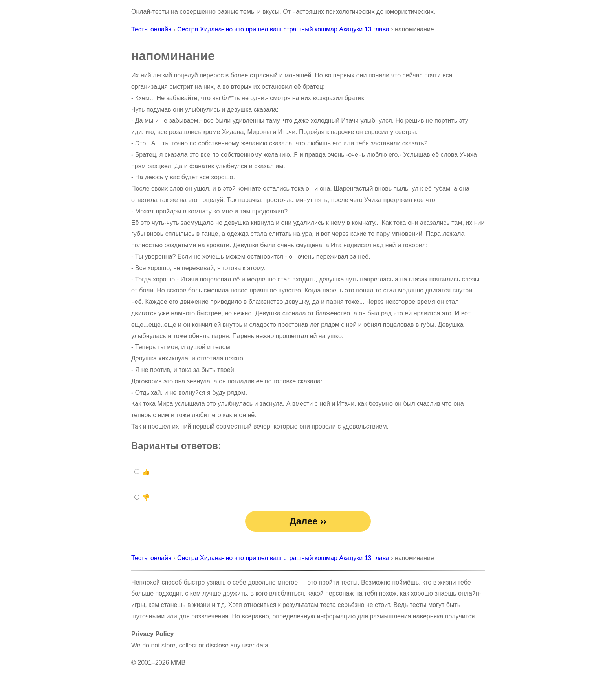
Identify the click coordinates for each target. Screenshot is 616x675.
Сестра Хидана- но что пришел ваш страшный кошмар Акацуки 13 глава (283, 29)
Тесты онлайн (151, 29)
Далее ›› (308, 521)
